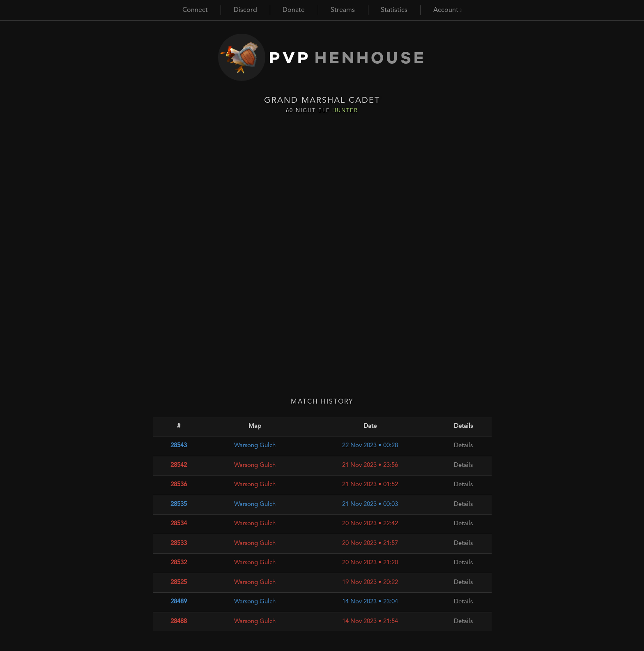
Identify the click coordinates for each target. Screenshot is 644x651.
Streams (343, 10)
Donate (294, 10)
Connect (195, 10)
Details (463, 446)
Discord (245, 10)
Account (447, 10)
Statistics (394, 10)
